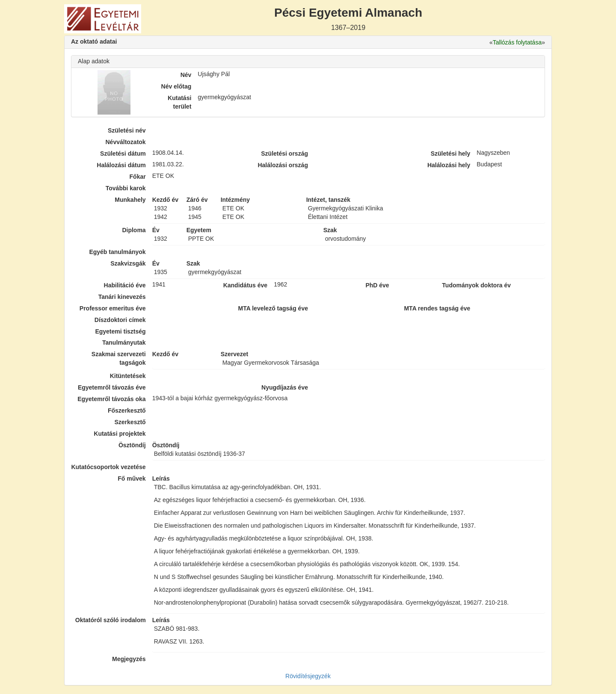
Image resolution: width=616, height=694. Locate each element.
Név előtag (176, 86)
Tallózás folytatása (517, 42)
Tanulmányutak (124, 343)
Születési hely (451, 154)
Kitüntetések (128, 376)
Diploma (134, 230)
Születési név (127, 130)
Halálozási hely (449, 165)
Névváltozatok (126, 142)
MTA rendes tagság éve (437, 308)
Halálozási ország (283, 165)
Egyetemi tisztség (120, 331)
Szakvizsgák (128, 263)
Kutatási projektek (120, 434)
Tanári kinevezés (122, 297)
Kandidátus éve (245, 285)
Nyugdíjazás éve (285, 387)
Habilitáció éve (125, 285)
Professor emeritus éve (113, 308)
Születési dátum (123, 154)
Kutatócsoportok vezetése (108, 467)
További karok (126, 188)
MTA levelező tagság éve (273, 308)
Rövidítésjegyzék (308, 676)
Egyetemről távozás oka (112, 399)
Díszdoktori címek (120, 320)
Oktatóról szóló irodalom (111, 620)
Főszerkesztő (127, 410)
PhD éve (377, 285)
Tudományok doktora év (476, 285)
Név (186, 75)
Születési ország (284, 154)
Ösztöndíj (132, 445)
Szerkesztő (130, 422)
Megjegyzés (129, 659)
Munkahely (130, 200)
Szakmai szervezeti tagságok (119, 358)
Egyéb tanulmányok (117, 252)
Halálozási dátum (121, 165)
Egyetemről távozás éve (112, 387)
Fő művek (132, 478)
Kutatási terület (179, 102)
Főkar (138, 177)
